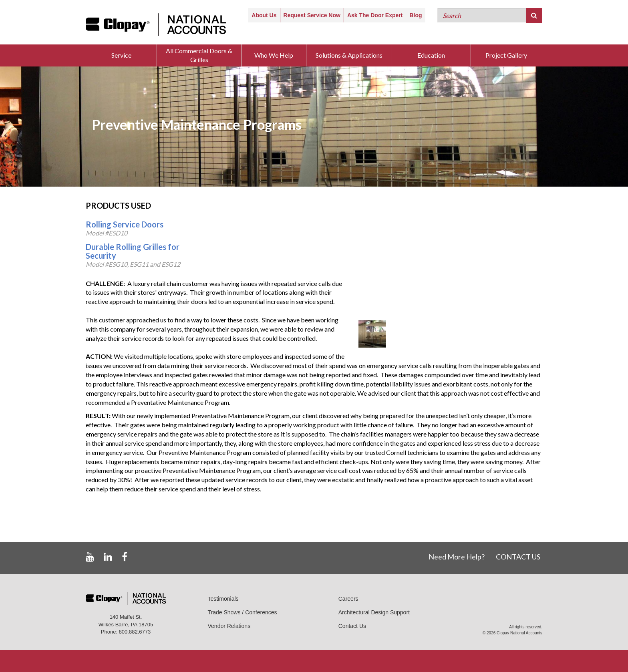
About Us (264, 15)
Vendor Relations (229, 626)
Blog (416, 15)
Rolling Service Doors (125, 224)
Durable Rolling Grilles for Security (133, 251)
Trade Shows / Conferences (243, 612)
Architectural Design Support (374, 612)
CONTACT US (518, 557)
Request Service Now (312, 15)
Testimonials (223, 599)
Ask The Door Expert (375, 15)
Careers (348, 599)
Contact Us (352, 626)
